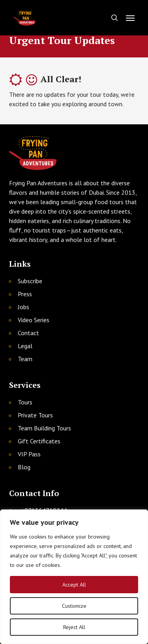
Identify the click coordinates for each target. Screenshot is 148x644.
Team (25, 359)
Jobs (23, 307)
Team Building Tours (44, 428)
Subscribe (30, 281)
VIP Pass (29, 454)
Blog (24, 467)
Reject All (74, 627)
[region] (74, 577)
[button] (130, 18)
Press (25, 294)
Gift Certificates (39, 441)
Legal (25, 346)
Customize (74, 606)
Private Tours (35, 415)
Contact (28, 333)
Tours (25, 402)
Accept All (74, 585)
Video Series (34, 320)
